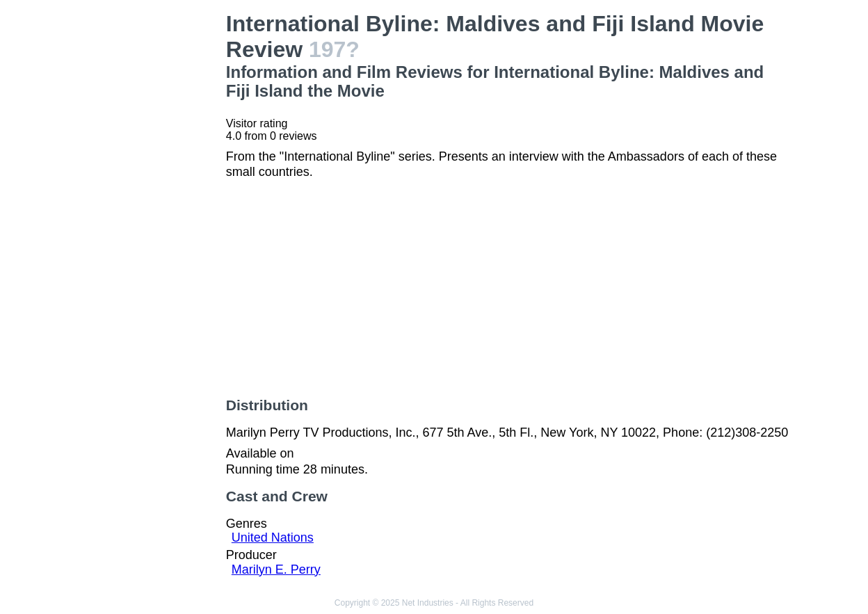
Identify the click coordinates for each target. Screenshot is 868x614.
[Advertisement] (152, 220)
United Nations (273, 538)
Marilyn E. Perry (276, 569)
